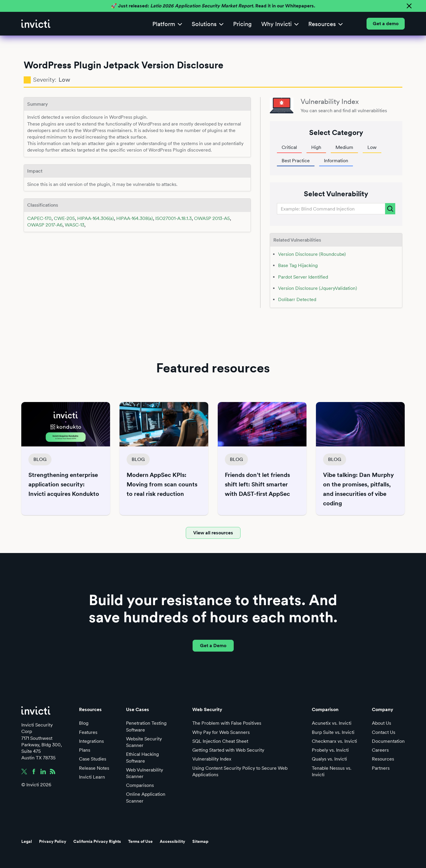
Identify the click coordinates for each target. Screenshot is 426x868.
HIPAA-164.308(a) (135, 218)
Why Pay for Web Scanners (221, 732)
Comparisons (140, 785)
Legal (27, 841)
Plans (85, 750)
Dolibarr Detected (297, 299)
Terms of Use (140, 841)
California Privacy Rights (97, 841)
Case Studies (93, 759)
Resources (383, 759)
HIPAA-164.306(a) (96, 218)
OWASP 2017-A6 (45, 225)
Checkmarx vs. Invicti (334, 741)
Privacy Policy (53, 841)
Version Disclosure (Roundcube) (312, 254)
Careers (380, 750)
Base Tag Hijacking (298, 265)
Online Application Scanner (146, 797)
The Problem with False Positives (227, 723)
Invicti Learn (92, 777)
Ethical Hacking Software (142, 757)
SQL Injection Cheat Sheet (220, 741)
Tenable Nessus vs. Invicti (332, 771)
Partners (381, 768)
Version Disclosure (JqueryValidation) (318, 288)
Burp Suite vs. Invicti (333, 732)
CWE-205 (64, 218)
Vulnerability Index (212, 759)
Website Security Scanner (144, 742)
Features (88, 732)
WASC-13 (75, 225)
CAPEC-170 (39, 218)
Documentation (388, 741)
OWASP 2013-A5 (212, 218)
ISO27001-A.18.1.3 (174, 218)
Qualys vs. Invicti (329, 759)
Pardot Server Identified (303, 277)
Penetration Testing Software (146, 726)
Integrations (91, 741)
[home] (36, 24)
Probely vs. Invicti (330, 750)
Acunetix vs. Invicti (332, 723)
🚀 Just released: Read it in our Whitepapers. (213, 6)
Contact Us (384, 732)
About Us (381, 723)
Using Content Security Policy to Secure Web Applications (240, 771)
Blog (84, 723)
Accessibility (172, 841)
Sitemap (200, 841)
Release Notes (94, 768)
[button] (167, 24)
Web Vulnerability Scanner (145, 773)
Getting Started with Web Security (228, 750)
